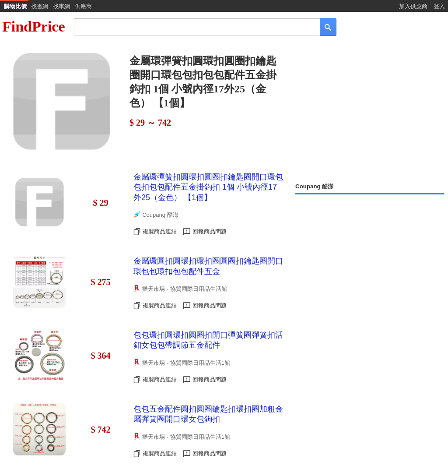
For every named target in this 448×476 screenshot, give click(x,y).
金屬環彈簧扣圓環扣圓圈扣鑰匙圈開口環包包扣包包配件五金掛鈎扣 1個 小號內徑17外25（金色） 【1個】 (208, 187)
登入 (439, 6)
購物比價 (15, 6)
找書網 (40, 6)
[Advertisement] (370, 113)
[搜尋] (191, 26)
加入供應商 (413, 6)
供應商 (83, 6)
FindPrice (34, 26)
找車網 (61, 6)
